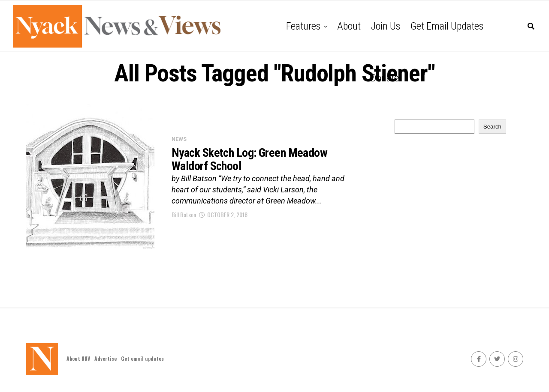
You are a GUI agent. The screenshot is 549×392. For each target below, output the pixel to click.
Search (492, 127)
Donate (385, 78)
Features (303, 26)
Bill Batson (184, 214)
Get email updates (447, 26)
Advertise (106, 358)
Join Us (386, 26)
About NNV (78, 358)
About (349, 26)
